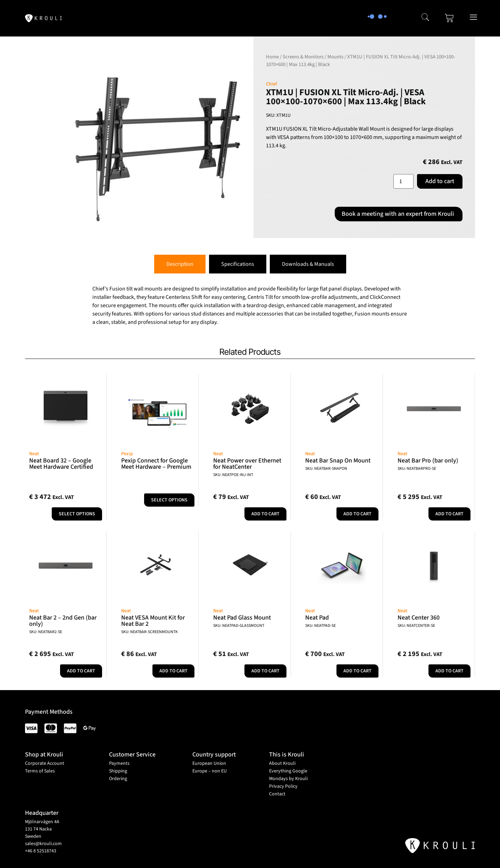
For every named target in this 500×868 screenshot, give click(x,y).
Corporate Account (45, 763)
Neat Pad (317, 618)
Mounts (335, 57)
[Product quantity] (403, 181)
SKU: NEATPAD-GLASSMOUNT (239, 626)
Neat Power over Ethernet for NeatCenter (247, 464)
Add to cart (440, 181)
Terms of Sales (40, 771)
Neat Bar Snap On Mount (338, 461)
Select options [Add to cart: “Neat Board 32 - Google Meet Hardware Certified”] (77, 514)
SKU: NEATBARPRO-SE (417, 469)
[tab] (180, 264)
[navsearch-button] (425, 18)
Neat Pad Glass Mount (242, 618)
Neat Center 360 (419, 618)
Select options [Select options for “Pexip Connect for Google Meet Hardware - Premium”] (169, 500)
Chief (271, 84)
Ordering (118, 779)
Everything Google (288, 771)
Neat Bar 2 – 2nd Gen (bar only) (63, 621)
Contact (277, 794)
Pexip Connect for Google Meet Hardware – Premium (156, 464)
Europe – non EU (210, 771)
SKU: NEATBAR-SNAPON (326, 469)
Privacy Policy (283, 786)
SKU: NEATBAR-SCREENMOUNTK (149, 632)
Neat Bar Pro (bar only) (428, 461)
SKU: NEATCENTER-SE (416, 626)
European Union (209, 763)
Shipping (118, 771)
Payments (119, 763)
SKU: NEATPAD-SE (320, 626)
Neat (34, 454)
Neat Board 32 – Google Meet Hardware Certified (61, 464)
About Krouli (282, 763)
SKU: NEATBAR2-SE (46, 632)
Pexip (127, 454)
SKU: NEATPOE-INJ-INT (233, 475)
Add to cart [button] (265, 514)
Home (272, 57)
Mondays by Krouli (288, 779)
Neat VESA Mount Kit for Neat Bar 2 (153, 621)
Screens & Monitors (303, 57)
